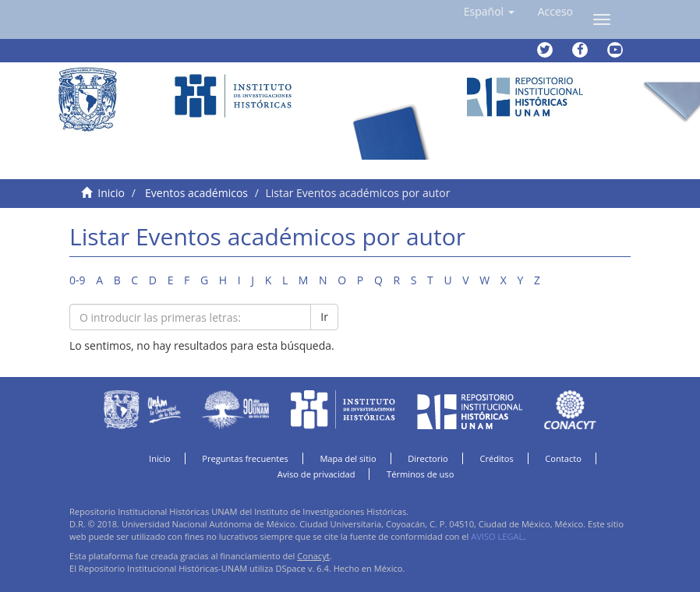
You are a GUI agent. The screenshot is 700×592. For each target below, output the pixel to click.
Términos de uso (420, 474)
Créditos (496, 458)
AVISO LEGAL (497, 536)
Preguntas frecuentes (245, 458)
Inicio (111, 193)
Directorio (428, 458)
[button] (489, 12)
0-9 (78, 280)
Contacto (563, 458)
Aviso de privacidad (316, 474)
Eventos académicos (196, 193)
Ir (324, 317)
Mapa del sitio (348, 458)
